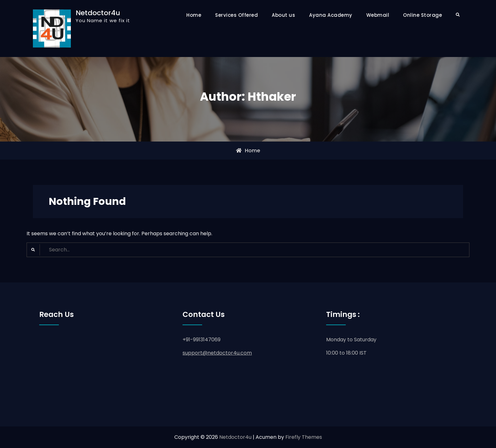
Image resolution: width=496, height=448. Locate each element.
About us (283, 15)
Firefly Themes (304, 437)
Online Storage (422, 15)
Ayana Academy (331, 15)
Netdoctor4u (98, 13)
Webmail (378, 15)
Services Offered (236, 15)
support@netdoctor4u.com (217, 353)
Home (194, 15)
